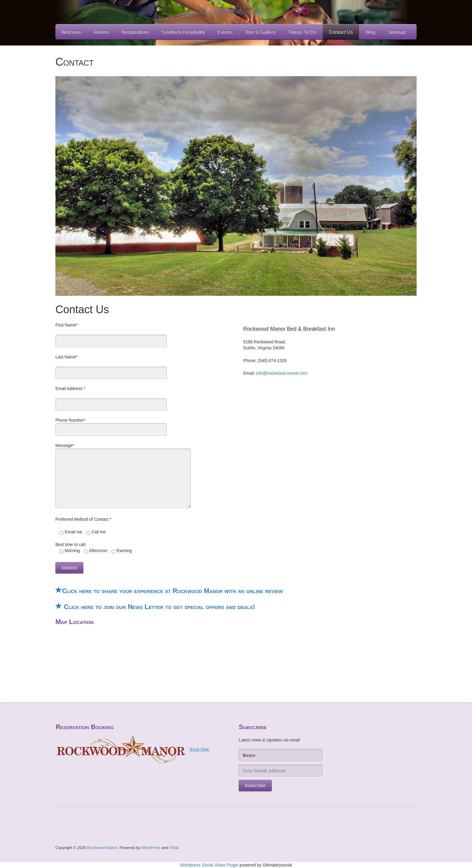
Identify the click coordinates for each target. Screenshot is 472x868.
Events (225, 32)
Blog (370, 32)
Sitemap (397, 32)
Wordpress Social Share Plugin (210, 865)
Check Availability (216, 11)
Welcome (71, 32)
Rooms (102, 32)
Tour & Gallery (260, 32)
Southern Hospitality (183, 32)
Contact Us (341, 32)
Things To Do (302, 32)
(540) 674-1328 (247, 11)
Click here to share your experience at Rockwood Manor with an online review (169, 591)
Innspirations (136, 32)
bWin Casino (67, 826)
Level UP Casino (71, 838)
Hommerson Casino (74, 820)
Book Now (200, 749)
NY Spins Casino (71, 832)
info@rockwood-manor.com (282, 373)
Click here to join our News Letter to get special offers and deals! (155, 607)
